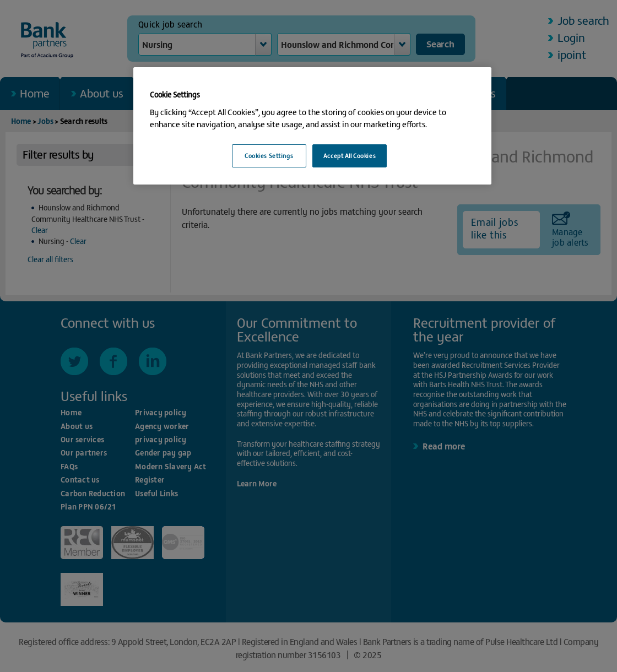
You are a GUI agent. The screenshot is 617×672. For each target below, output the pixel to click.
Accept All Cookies (350, 155)
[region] (312, 126)
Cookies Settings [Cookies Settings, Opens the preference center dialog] (269, 155)
